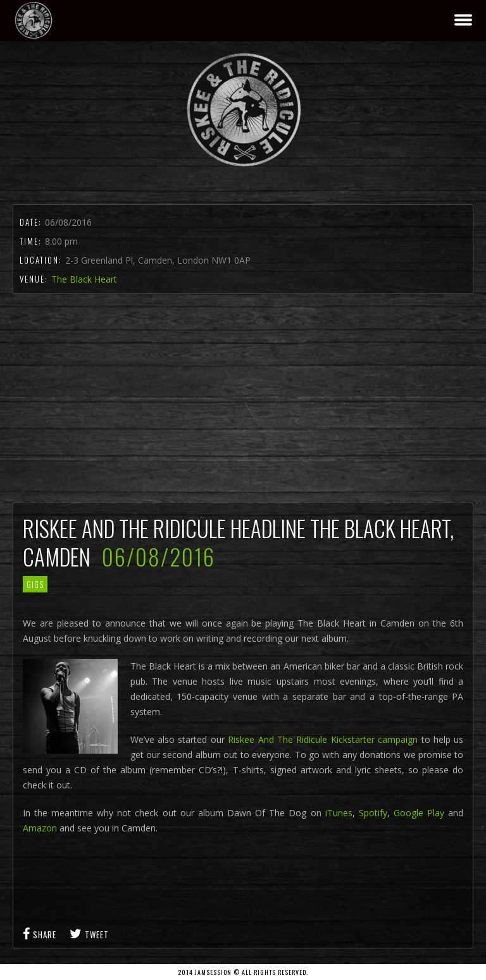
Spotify (373, 813)
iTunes (339, 813)
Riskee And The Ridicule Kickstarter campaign (323, 739)
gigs (35, 584)
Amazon (40, 828)
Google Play (419, 813)
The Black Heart (84, 279)
